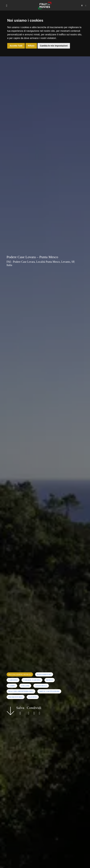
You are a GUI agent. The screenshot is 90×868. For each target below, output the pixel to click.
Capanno (13, 680)
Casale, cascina (32, 680)
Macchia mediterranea (21, 691)
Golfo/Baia (41, 686)
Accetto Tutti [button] (16, 46)
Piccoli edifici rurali (20, 674)
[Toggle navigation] (7, 6)
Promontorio (16, 697)
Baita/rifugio (44, 674)
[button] (82, 6)
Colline (25, 686)
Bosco (50, 680)
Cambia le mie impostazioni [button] (54, 46)
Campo (12, 686)
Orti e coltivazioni (49, 691)
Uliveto (33, 697)
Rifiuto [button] (31, 46)
